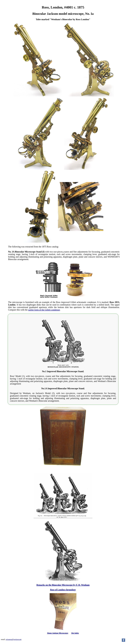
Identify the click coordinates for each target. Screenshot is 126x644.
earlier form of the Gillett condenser (44, 310)
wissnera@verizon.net (14, 639)
